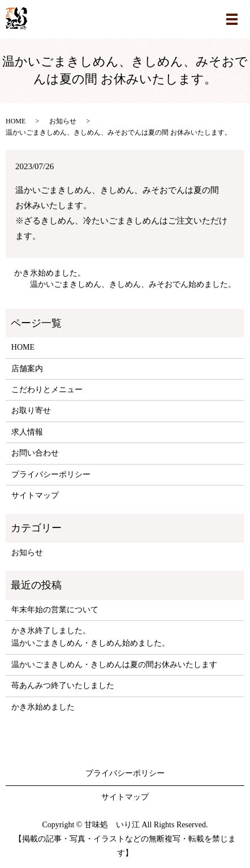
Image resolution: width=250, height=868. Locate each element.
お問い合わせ (35, 453)
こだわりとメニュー (47, 390)
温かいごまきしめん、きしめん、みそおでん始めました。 (133, 284)
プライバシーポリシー (51, 474)
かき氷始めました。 (50, 273)
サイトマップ (35, 495)
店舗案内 (27, 369)
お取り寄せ (31, 411)
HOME (16, 121)
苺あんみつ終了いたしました (63, 686)
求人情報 (27, 432)
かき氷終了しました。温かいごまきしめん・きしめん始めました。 (90, 637)
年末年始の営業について (55, 610)
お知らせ (63, 121)
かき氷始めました (43, 707)
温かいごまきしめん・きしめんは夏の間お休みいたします (114, 665)
